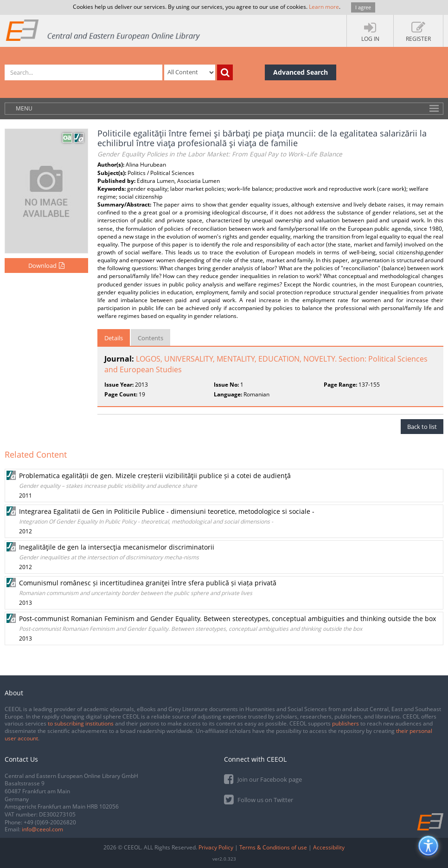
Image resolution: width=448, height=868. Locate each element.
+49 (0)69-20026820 (50, 822)
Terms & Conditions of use (273, 847)
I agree (363, 7)
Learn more (324, 7)
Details (114, 338)
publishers (346, 723)
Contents (150, 338)
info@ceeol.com (42, 829)
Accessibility (329, 847)
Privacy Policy (216, 847)
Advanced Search (301, 72)
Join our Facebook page (263, 779)
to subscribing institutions (81, 723)
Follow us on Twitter (259, 799)
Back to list (422, 427)
